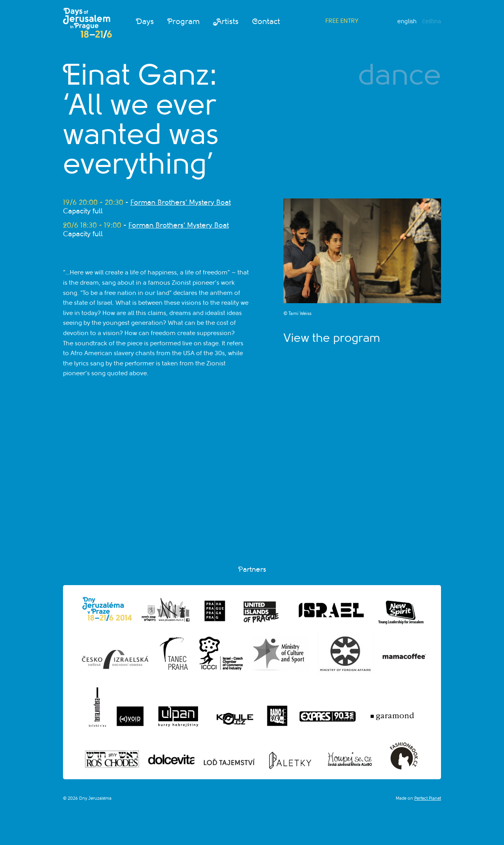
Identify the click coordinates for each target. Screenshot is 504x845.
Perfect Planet (428, 798)
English (407, 21)
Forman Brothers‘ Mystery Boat (181, 202)
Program (183, 22)
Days (145, 22)
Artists (226, 22)
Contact (266, 22)
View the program (332, 338)
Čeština (432, 21)
